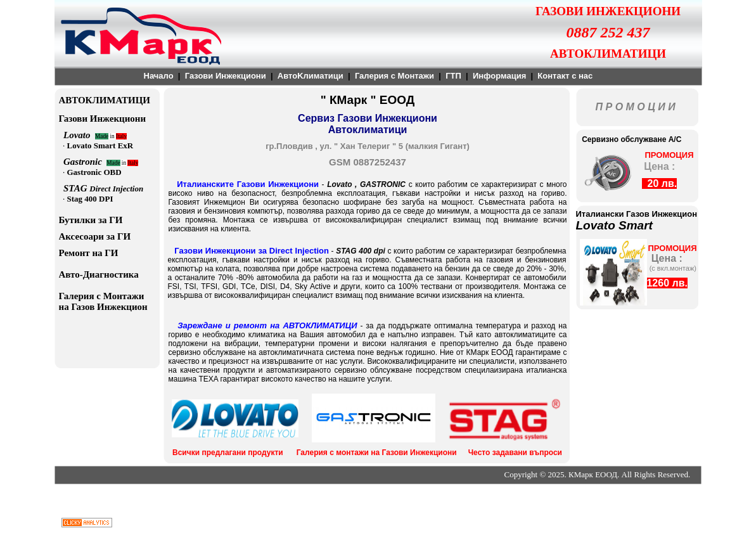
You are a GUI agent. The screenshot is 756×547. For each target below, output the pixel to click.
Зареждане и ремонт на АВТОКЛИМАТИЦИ (267, 325)
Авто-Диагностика (99, 274)
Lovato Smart (614, 225)
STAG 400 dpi (361, 251)
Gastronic (85, 162)
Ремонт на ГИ (89, 253)
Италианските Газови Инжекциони (248, 184)
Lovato (341, 184)
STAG (76, 188)
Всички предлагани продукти (228, 453)
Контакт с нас (565, 76)
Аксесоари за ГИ (95, 236)
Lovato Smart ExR (100, 145)
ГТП (453, 76)
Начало (159, 76)
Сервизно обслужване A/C (630, 139)
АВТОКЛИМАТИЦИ (105, 100)
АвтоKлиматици (311, 76)
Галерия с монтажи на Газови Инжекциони (377, 453)
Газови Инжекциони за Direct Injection (252, 251)
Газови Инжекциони (226, 76)
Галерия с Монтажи (394, 76)
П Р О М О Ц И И (636, 107)
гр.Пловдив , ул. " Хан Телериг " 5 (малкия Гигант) (368, 146)
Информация (499, 76)
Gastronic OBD (94, 172)
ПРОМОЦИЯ (669, 155)
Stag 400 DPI (90, 199)
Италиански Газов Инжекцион (637, 214)
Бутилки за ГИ (91, 220)
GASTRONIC (384, 184)
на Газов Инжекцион (103, 307)
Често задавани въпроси (515, 453)
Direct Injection (116, 189)
